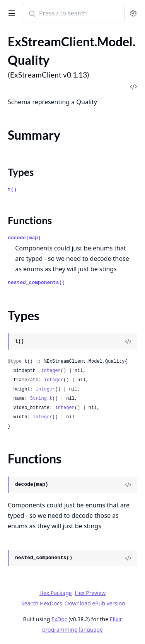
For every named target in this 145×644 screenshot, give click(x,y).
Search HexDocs (42, 603)
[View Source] (128, 341)
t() (12, 190)
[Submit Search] (31, 14)
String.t (41, 399)
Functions (30, 220)
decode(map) (24, 238)
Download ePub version (95, 603)
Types (21, 172)
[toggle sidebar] (10, 12)
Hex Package (56, 593)
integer (51, 371)
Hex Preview (90, 593)
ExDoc (59, 619)
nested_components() (36, 283)
